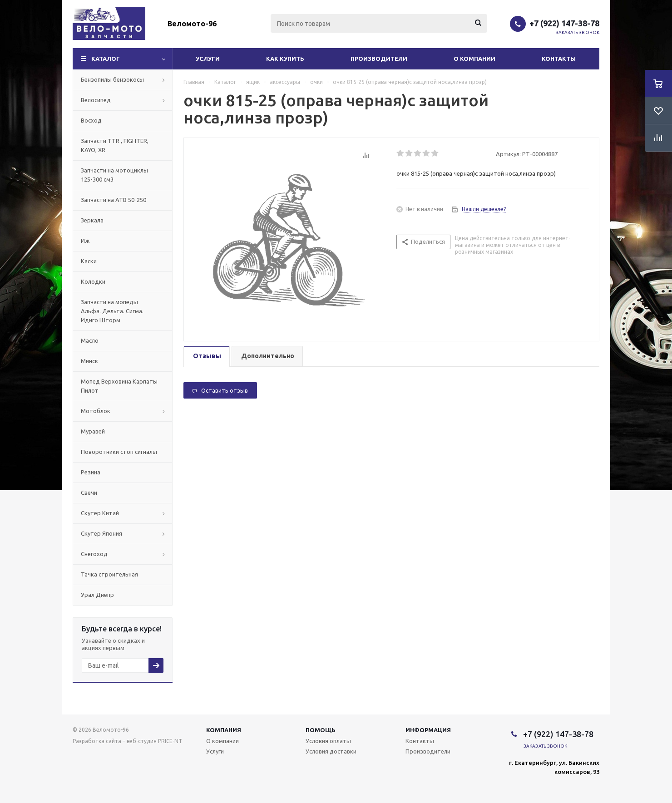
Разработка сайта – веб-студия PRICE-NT (127, 741)
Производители (379, 59)
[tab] (207, 357)
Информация (428, 730)
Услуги (208, 59)
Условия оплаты (328, 741)
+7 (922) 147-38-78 (564, 23)
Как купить (285, 59)
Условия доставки (331, 751)
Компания (224, 730)
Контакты (559, 59)
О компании (474, 59)
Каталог (106, 59)
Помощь (321, 730)
